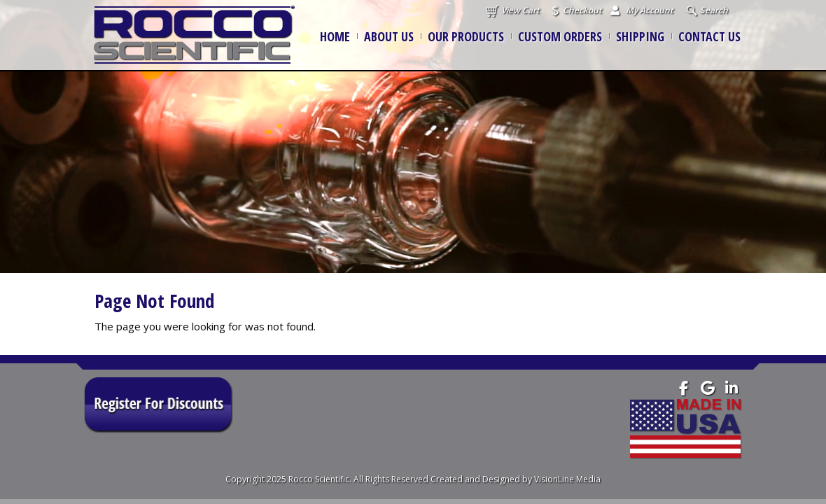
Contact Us (709, 36)
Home (335, 36)
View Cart (520, 10)
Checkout (582, 10)
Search (714, 10)
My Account (650, 10)
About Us (389, 36)
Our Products (466, 36)
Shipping (640, 36)
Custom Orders (560, 36)
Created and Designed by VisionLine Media (516, 479)
